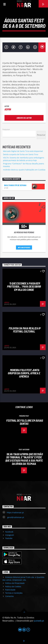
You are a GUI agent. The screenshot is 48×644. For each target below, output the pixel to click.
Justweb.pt (39, 621)
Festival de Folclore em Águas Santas (25, 422)
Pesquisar (6, 129)
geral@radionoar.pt (15, 517)
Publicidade (10, 590)
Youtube (9, 538)
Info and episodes (24, 247)
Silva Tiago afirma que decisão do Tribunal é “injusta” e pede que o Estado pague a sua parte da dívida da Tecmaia (24, 459)
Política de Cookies (13, 586)
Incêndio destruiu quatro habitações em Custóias (24, 170)
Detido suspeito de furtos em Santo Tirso (21, 154)
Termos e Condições (14, 593)
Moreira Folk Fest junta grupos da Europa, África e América (24, 373)
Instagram (10, 535)
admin (8, 109)
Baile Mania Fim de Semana (15, 185)
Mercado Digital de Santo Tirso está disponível (23, 151)
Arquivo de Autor (24, 118)
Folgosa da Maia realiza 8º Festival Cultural (25, 330)
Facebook (9, 532)
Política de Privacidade (15, 583)
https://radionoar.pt (15, 512)
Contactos (9, 596)
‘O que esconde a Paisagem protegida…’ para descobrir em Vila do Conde (24, 286)
